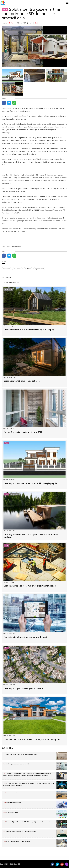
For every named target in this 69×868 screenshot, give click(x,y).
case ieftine (6, 269)
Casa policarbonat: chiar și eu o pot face (22, 381)
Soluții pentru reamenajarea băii (16, 764)
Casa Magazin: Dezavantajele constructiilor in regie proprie (30, 483)
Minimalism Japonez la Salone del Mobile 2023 (20, 754)
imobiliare (28, 269)
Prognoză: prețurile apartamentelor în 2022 (23, 432)
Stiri (36, 23)
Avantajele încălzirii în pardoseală (16, 841)
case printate (17, 269)
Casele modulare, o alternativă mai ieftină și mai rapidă (29, 330)
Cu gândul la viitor (11, 793)
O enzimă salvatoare (12, 803)
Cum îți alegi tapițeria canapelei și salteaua (20, 831)
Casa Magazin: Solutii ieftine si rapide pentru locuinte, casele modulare (31, 536)
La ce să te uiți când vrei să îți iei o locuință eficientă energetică (32, 740)
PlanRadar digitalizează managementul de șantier (26, 637)
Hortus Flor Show (11, 812)
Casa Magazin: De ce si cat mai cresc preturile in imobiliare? (30, 586)
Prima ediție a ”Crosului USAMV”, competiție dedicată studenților (27, 822)
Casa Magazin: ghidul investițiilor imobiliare (23, 688)
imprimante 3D (39, 269)
